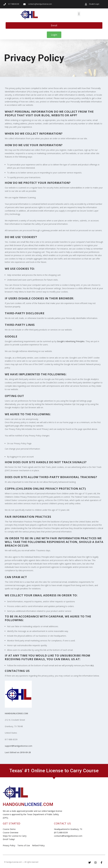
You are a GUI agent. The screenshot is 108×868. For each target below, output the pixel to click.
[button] (79, 14)
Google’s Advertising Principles (71, 341)
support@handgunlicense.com (18, 746)
